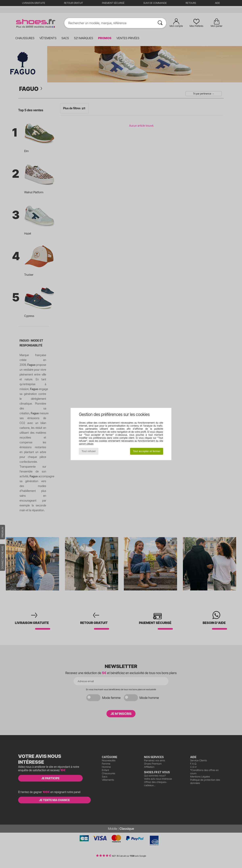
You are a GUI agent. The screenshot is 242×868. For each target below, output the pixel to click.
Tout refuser (89, 451)
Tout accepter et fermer (147, 451)
